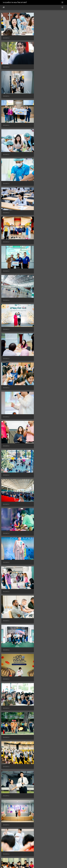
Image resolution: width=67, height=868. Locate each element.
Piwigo (37, 864)
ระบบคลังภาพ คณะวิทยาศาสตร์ (15, 2)
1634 (22, 858)
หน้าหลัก (4, 7)
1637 (38, 858)
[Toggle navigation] (62, 2)
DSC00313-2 (7, 765)
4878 (51, 858)
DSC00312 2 (40, 737)
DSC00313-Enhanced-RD (44, 765)
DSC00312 (6, 37)
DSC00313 (6, 793)
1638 (43, 858)
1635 (27, 858)
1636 (32, 858)
